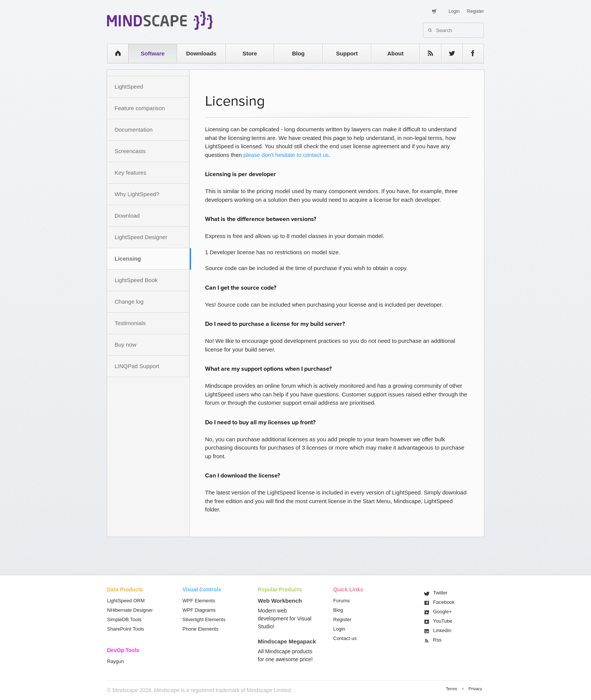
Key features (130, 173)
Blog (298, 53)
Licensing (128, 259)
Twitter (440, 593)
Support (347, 53)
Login (454, 11)
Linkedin (442, 630)
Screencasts (130, 151)
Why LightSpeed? (137, 194)
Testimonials (130, 323)
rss (427, 53)
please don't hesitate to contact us (286, 155)
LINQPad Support (137, 366)
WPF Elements (199, 601)
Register (475, 11)
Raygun (116, 661)
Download (127, 216)
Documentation (134, 130)
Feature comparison (140, 108)
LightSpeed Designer (141, 237)
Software (152, 53)
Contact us (345, 638)
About (395, 53)
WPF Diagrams (199, 610)
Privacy (475, 689)
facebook (469, 53)
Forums (341, 601)
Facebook (444, 602)
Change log (129, 302)
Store (250, 53)
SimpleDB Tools (124, 619)
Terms (452, 689)
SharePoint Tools (126, 629)
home (114, 53)
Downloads (201, 53)
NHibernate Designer (130, 610)
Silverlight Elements (204, 619)
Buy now (126, 345)
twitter (448, 53)
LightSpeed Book (136, 280)
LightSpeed (129, 87)
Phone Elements (200, 629)
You (443, 621)
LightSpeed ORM (126, 601)
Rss (437, 640)
